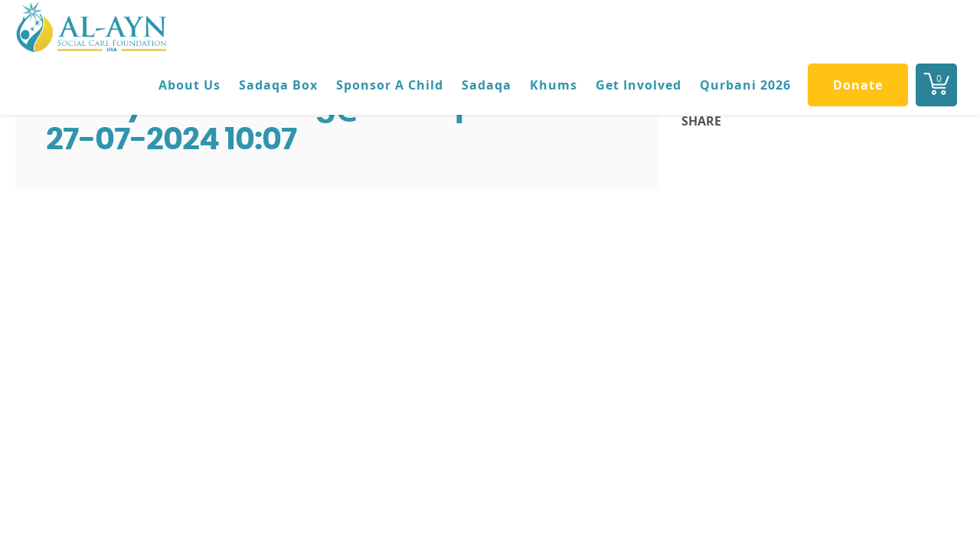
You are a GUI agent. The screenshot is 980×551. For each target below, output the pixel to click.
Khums (554, 85)
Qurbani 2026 (745, 85)
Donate (858, 85)
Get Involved (639, 85)
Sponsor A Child (390, 85)
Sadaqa (487, 85)
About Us (189, 85)
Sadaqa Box (278, 85)
